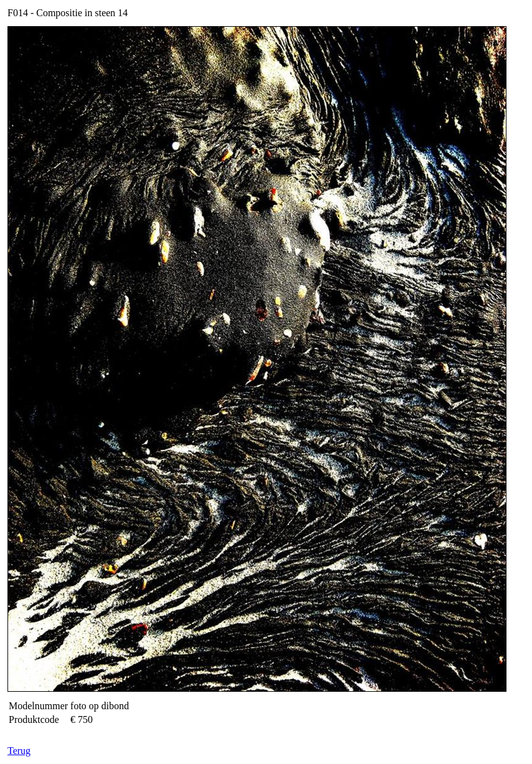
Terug (19, 751)
